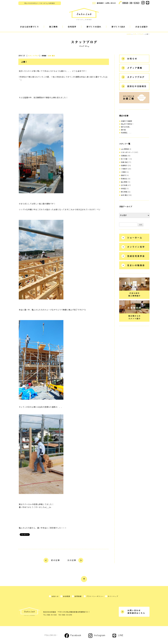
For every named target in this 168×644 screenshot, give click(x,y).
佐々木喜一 (125, 159)
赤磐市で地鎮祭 (127, 121)
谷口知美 (124, 185)
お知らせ (55, 596)
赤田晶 (123, 188)
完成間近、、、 (127, 133)
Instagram (100, 635)
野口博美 (124, 192)
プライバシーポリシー (95, 596)
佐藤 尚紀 (124, 162)
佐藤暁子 (124, 165)
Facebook (76, 635)
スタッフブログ (33, 56)
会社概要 (66, 596)
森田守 (123, 175)
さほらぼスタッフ (127, 152)
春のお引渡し (126, 127)
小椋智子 (124, 169)
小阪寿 (123, 172)
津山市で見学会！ (127, 124)
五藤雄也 (124, 156)
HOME (129, 34)
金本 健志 (52, 56)
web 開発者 (125, 149)
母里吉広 (124, 179)
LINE (121, 635)
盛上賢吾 (124, 182)
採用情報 (78, 596)
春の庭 (123, 130)
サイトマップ (113, 596)
